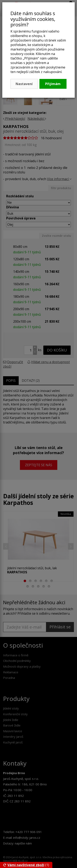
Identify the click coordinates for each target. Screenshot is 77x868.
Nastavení (24, 84)
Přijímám (53, 84)
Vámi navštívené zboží (24, 865)
